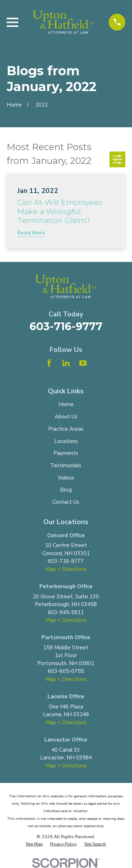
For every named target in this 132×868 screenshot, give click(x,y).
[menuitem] (34, 844)
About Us (66, 417)
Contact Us (66, 502)
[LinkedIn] (66, 363)
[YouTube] (83, 363)
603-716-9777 (66, 326)
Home (66, 404)
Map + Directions (66, 569)
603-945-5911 (66, 612)
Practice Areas (66, 429)
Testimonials (66, 465)
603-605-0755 (66, 671)
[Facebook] (49, 363)
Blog (66, 490)
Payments (66, 453)
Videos (66, 478)
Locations (66, 441)
